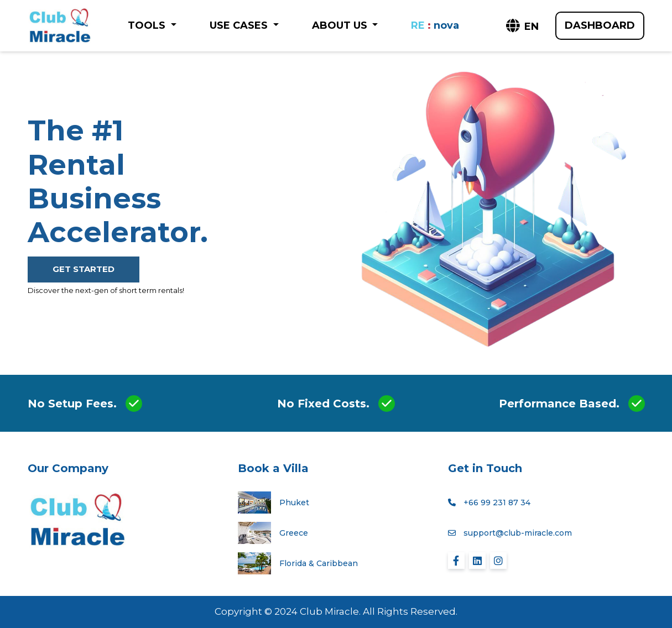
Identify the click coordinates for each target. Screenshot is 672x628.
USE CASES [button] (240, 25)
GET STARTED (84, 269)
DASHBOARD (600, 25)
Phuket (294, 503)
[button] (522, 27)
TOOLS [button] (148, 25)
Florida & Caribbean (319, 563)
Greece (294, 533)
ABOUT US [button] (341, 25)
